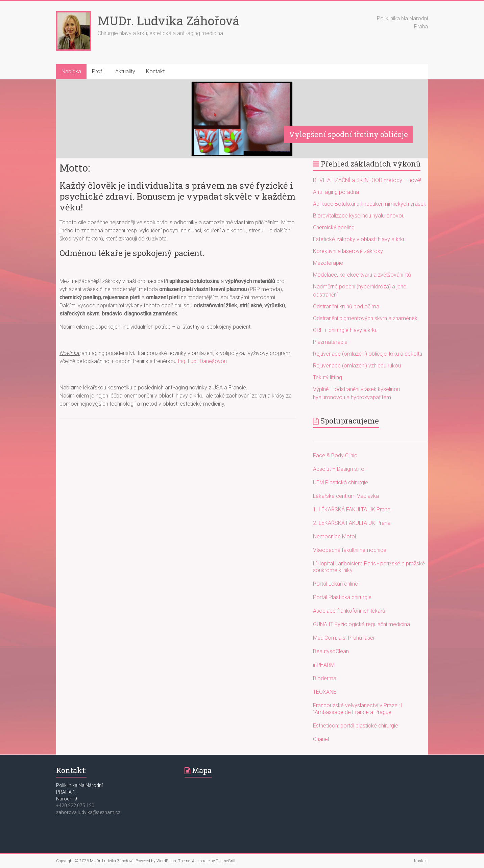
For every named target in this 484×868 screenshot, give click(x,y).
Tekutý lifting (328, 377)
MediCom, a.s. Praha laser (344, 638)
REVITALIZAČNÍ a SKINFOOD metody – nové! (367, 180)
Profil (98, 71)
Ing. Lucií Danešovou (202, 361)
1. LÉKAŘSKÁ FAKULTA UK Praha (352, 509)
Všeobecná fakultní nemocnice (350, 550)
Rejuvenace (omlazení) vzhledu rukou (357, 366)
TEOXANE (325, 692)
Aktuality (125, 71)
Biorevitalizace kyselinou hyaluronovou (359, 216)
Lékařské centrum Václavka (346, 496)
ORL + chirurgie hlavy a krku (345, 330)
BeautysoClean (331, 651)
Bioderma (325, 678)
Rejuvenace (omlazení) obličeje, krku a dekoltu (368, 354)
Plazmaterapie (330, 342)
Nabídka (71, 71)
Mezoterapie (328, 263)
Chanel (321, 739)
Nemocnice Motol (334, 537)
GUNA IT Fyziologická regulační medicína (361, 624)
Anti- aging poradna (336, 192)
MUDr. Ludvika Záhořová (168, 21)
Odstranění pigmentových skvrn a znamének (365, 318)
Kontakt (155, 71)
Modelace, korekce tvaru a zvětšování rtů (362, 275)
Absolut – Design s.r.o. (339, 469)
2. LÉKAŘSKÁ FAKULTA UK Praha (352, 523)
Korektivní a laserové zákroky (348, 251)
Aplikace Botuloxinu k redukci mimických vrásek (370, 204)
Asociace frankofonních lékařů (349, 611)
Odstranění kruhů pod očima (346, 307)
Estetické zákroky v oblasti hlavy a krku (359, 239)
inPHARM (324, 665)
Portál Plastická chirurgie (342, 597)
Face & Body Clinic (335, 455)
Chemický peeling (334, 227)
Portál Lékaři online (335, 584)
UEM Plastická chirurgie (341, 482)
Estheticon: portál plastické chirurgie (356, 726)
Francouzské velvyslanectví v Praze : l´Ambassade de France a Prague (358, 709)
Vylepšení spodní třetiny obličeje (348, 134)
